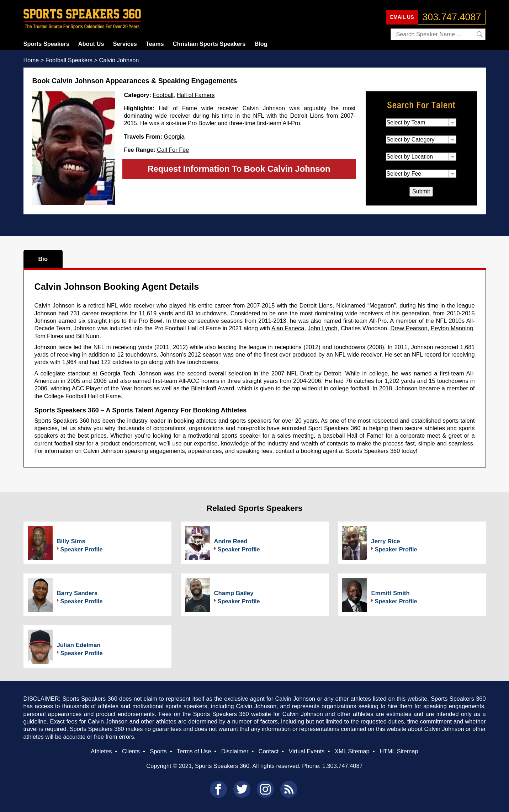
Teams (155, 44)
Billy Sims (71, 541)
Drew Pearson (409, 328)
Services (125, 44)
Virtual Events (307, 751)
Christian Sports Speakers (209, 44)
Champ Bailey (234, 593)
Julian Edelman (79, 645)
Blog (261, 44)
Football (163, 95)
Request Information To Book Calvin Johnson (239, 169)
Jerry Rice (386, 541)
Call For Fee (173, 150)
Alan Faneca (288, 328)
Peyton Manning (452, 328)
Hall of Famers (196, 95)
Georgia (174, 137)
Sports (158, 751)
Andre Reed (231, 541)
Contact (269, 751)
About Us (91, 44)
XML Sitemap (352, 751)
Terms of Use (194, 751)
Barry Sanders (77, 593)
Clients (131, 751)
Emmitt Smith (391, 593)
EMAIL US (402, 17)
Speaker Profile (82, 549)
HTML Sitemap (399, 751)
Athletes (101, 751)
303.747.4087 (452, 17)
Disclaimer (235, 751)
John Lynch (323, 328)
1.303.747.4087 (343, 766)
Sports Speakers (46, 44)
